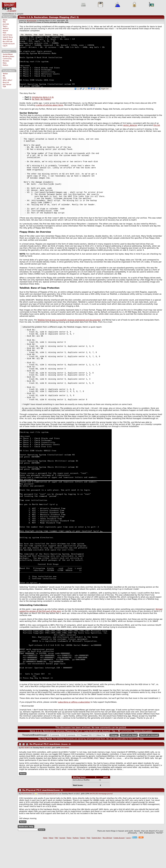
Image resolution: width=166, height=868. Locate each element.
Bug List (6, 82)
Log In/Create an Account (97, 759)
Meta (5, 63)
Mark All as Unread (149, 763)
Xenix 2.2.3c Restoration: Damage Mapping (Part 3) (49, 17)
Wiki (4, 78)
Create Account (9, 44)
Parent (23, 801)
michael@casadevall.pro (48, 821)
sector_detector (130, 125)
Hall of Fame (7, 35)
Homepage (103, 821)
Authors (6, 28)
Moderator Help (26, 854)
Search (5, 31)
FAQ (4, 22)
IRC (4, 76)
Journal (110, 821)
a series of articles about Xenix (49, 105)
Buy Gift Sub (7, 42)
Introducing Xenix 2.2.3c (43, 97)
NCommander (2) (28, 821)
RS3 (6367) (26, 775)
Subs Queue (7, 39)
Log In (5, 46)
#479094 (65, 775)
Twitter (5, 74)
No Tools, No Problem (41, 99)
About (5, 20)
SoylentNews (9, 7)
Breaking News (8, 57)
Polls (4, 33)
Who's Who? (7, 80)
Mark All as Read (129, 763)
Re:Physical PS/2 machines (45, 772)
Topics (5, 26)
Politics (5, 65)
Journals (6, 24)
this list (157, 125)
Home (45, 866)
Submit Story (8, 37)
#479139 (94, 821)
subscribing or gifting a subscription (74, 730)
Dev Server (7, 85)
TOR (4, 87)
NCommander (32, 21)
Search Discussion (143, 759)
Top (114, 759)
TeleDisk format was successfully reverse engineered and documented (69, 334)
